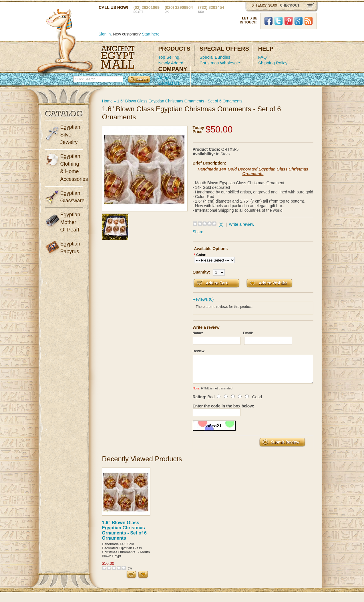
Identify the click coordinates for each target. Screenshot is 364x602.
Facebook (268, 21)
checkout (290, 5)
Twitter (279, 21)
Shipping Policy (273, 63)
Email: (248, 333)
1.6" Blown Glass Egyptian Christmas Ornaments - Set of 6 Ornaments (180, 101)
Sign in (105, 34)
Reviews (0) (203, 299)
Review (199, 351)
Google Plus (299, 21)
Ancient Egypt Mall (118, 58)
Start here (151, 34)
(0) (221, 224)
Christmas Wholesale (220, 63)
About (164, 77)
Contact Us (169, 83)
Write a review (242, 224)
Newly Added (171, 63)
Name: (198, 333)
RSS (309, 21)
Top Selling (169, 57)
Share (198, 232)
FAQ (262, 57)
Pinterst (289, 21)
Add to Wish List (269, 283)
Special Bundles (215, 57)
